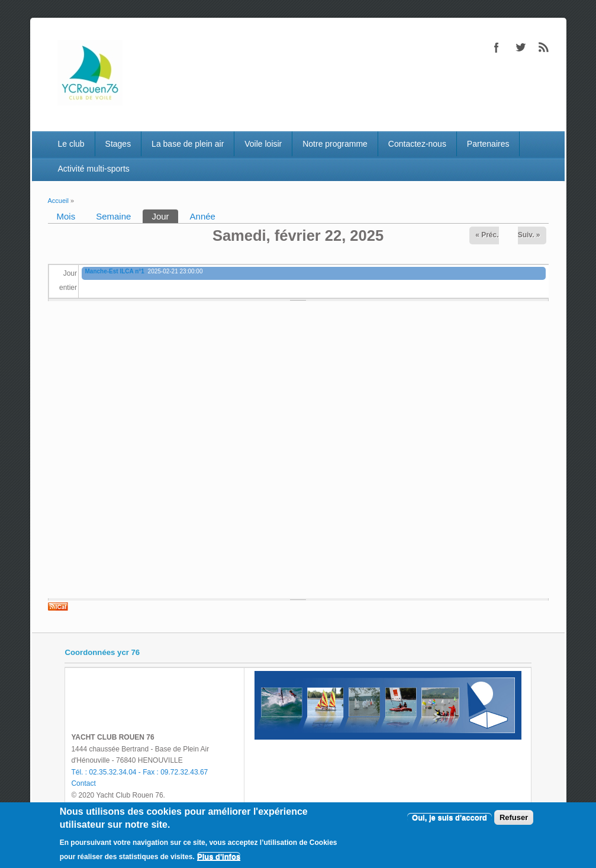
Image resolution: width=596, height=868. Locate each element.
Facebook (497, 47)
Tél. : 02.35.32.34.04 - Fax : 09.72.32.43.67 (139, 772)
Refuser (514, 817)
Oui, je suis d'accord (450, 817)
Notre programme (335, 144)
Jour (165, 215)
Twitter (520, 47)
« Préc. (487, 235)
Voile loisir (263, 144)
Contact (83, 783)
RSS (544, 47)
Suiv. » (529, 235)
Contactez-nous (417, 144)
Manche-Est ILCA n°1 (115, 271)
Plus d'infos (219, 856)
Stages (118, 144)
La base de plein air (188, 144)
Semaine (113, 216)
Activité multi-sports (93, 169)
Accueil (58, 201)
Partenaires (488, 144)
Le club (71, 144)
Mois (66, 216)
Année (203, 216)
